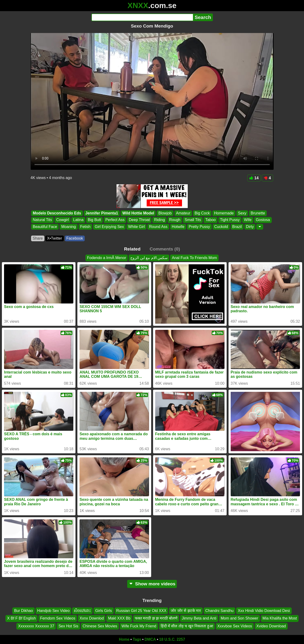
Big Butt (94, 220)
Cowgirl (62, 220)
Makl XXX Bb (119, 618)
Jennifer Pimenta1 (102, 213)
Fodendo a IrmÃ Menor (107, 258)
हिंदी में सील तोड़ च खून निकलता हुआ (187, 626)
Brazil (237, 227)
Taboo (210, 220)
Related (132, 249)
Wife (248, 220)
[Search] (142, 17)
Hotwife (178, 227)
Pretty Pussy (199, 227)
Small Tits (193, 220)
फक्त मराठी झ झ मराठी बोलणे (156, 618)
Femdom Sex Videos (58, 618)
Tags (137, 639)
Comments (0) (165, 249)
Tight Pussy (230, 220)
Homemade (224, 213)
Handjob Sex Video (54, 611)
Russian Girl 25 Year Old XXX (141, 611)
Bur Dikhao (23, 611)
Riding (159, 220)
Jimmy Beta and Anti (199, 618)
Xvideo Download (271, 626)
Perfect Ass (115, 220)
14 (254, 178)
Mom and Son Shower (239, 618)
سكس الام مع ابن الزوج (149, 258)
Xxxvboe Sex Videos (235, 626)
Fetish (85, 227)
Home (124, 639)
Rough (175, 220)
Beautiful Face (45, 227)
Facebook (75, 238)
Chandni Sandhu (219, 611)
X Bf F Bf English (21, 618)
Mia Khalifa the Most (280, 618)
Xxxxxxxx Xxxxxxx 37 (36, 626)
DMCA (150, 639)
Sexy (242, 213)
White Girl (136, 227)
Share (38, 238)
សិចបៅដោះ (82, 611)
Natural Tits (42, 220)
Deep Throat (139, 220)
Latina (78, 220)
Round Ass (158, 227)
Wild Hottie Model (138, 213)
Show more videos (152, 584)
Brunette (258, 213)
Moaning (68, 227)
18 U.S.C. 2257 (172, 639)
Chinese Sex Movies (100, 626)
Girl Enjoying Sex (109, 227)
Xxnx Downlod (92, 618)
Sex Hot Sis (68, 626)
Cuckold (221, 227)
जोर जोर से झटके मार (186, 611)
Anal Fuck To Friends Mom (194, 258)
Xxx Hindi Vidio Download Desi (264, 611)
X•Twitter (54, 238)
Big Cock (202, 213)
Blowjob (165, 213)
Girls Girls (103, 611)
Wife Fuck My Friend (139, 626)
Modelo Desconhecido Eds (57, 213)
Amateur (183, 213)
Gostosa (263, 220)
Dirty (250, 227)
